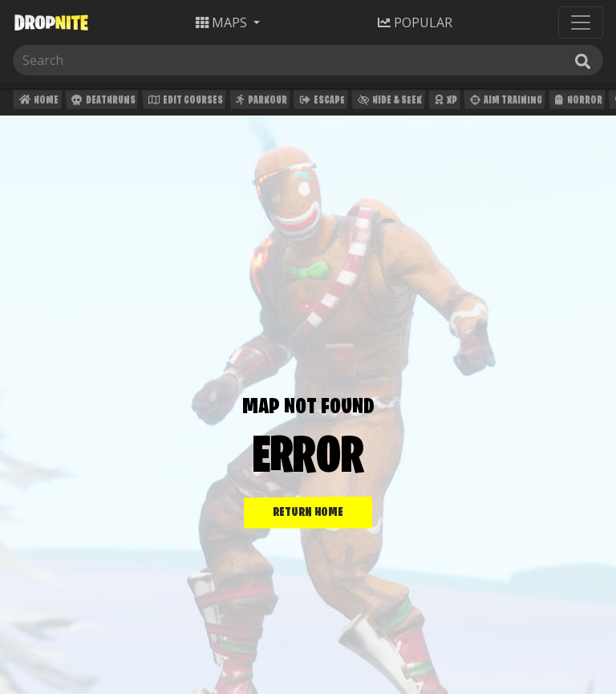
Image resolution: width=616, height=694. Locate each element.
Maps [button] (223, 22)
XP (444, 102)
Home (37, 102)
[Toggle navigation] (581, 22)
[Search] (94, 60)
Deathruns (101, 102)
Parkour (259, 102)
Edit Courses (184, 102)
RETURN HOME (308, 513)
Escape (321, 102)
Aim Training (505, 102)
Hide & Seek (388, 102)
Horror (577, 102)
